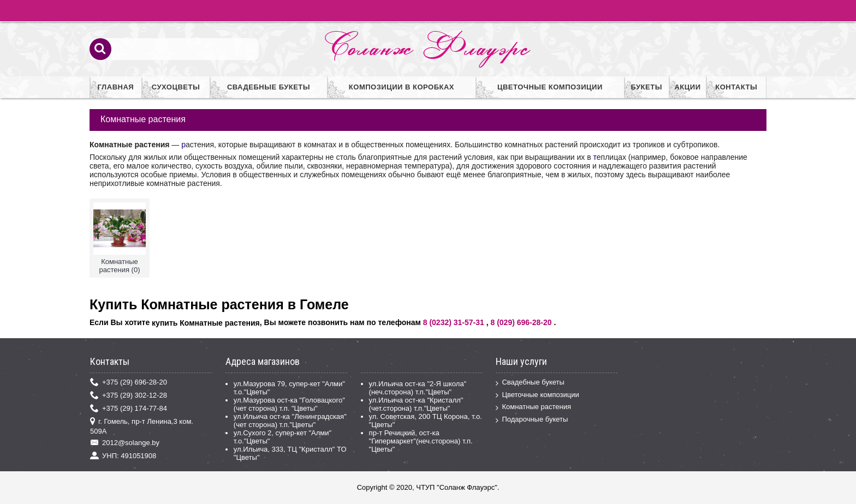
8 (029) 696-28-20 (521, 322)
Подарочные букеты (532, 420)
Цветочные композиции (537, 395)
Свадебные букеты (530, 383)
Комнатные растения (533, 407)
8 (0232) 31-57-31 (454, 322)
